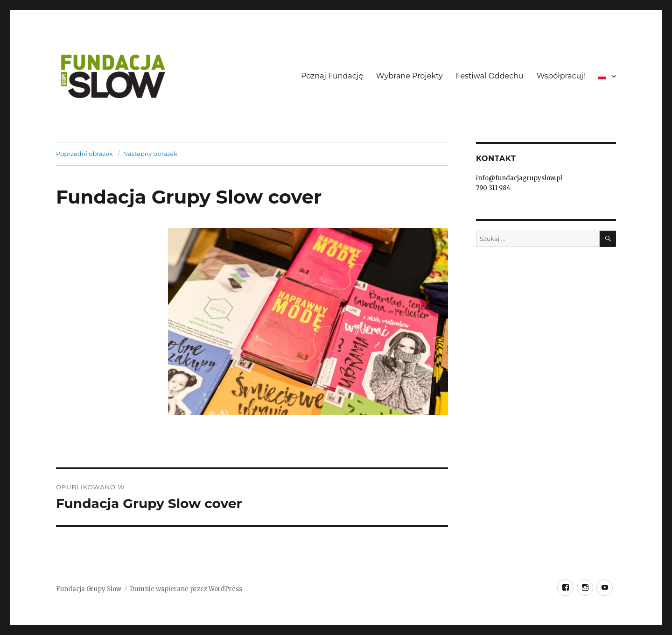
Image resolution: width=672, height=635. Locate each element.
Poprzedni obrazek (84, 154)
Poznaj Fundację (332, 76)
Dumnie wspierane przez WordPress (186, 589)
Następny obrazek (150, 154)
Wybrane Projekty (409, 76)
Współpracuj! (561, 76)
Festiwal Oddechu (490, 76)
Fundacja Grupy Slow (89, 589)
